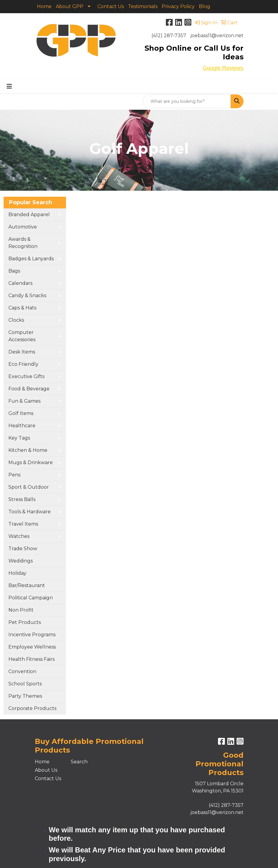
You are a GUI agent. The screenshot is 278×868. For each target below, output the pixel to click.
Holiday (17, 573)
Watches (19, 536)
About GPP (70, 6)
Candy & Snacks (27, 295)
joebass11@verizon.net (217, 36)
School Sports (25, 684)
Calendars (20, 283)
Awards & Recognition (23, 243)
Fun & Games (24, 401)
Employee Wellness (32, 647)
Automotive (23, 227)
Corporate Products (32, 708)
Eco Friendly (23, 364)
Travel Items (23, 524)
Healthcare (22, 426)
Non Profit (21, 610)
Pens (14, 475)
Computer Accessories (22, 336)
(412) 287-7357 (169, 36)
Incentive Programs (32, 635)
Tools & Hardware (30, 512)
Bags (14, 271)
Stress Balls (22, 499)
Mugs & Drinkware (31, 462)
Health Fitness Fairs (31, 659)
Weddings (21, 561)
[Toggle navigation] (9, 86)
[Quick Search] (187, 101)
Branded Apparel (29, 215)
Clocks (16, 320)
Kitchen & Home (28, 450)
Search (79, 762)
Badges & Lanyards (31, 259)
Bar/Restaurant (27, 585)
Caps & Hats (22, 308)
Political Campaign (31, 598)
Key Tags (19, 438)
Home (44, 6)
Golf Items (21, 413)
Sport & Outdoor (29, 487)
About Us (46, 770)
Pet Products (25, 622)
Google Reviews (223, 68)
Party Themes (25, 696)
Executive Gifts (26, 376)
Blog (205, 6)
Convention (22, 671)
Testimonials (143, 6)
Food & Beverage (29, 389)
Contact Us (111, 6)
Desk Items (22, 352)
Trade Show (23, 549)
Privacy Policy (178, 6)
